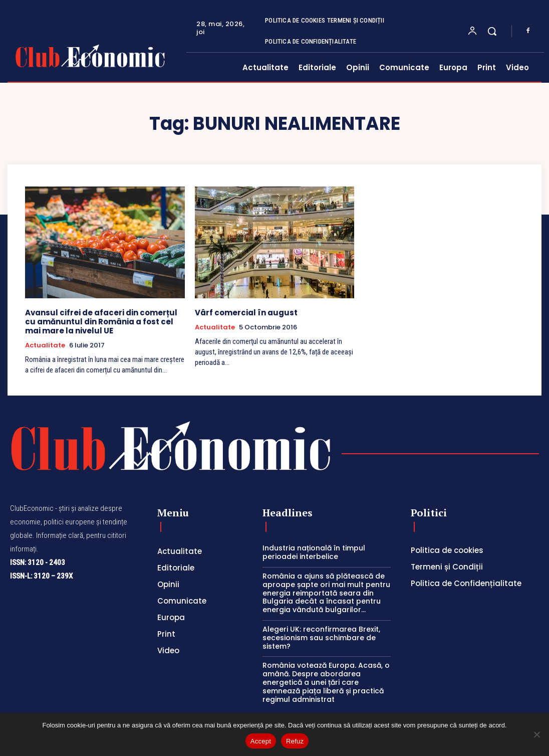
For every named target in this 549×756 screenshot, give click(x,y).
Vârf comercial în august (246, 313)
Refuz (295, 741)
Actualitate (45, 345)
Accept (261, 741)
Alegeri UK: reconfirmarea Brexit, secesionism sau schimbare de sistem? (321, 638)
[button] (492, 31)
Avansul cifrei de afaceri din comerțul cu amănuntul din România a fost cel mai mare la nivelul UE (101, 322)
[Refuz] (536, 734)
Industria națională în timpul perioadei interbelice (314, 552)
